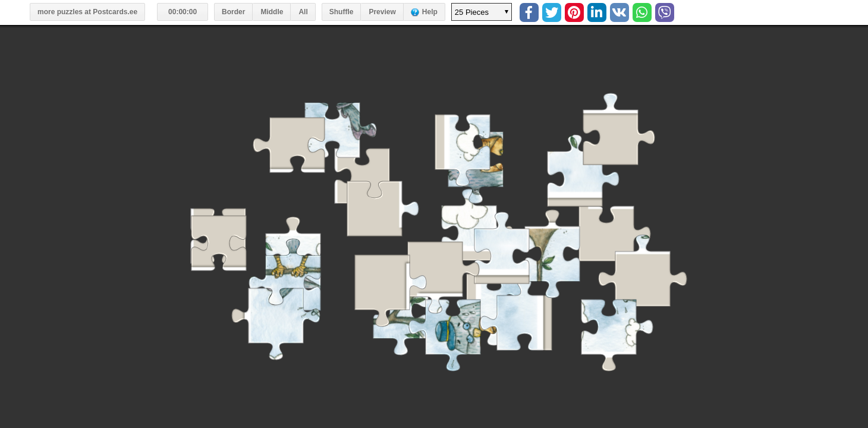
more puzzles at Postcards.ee (87, 12)
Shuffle (342, 12)
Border (233, 12)
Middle (272, 12)
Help (430, 12)
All (303, 12)
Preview (382, 12)
